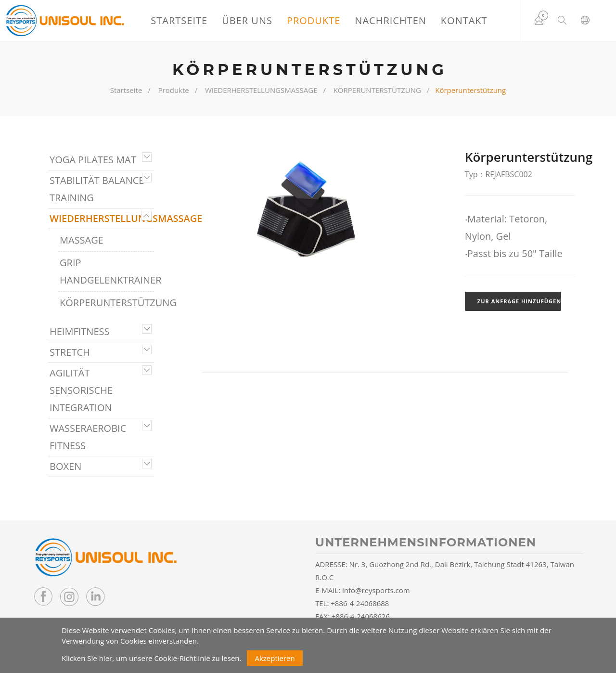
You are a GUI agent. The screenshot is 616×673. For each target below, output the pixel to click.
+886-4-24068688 (360, 603)
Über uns (247, 20)
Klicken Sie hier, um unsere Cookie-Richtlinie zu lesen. (152, 658)
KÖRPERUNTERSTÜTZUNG (377, 90)
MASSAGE (82, 240)
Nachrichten (391, 20)
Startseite (179, 20)
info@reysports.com (376, 590)
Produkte (314, 20)
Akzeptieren (275, 658)
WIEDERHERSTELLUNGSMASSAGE (261, 90)
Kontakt (464, 20)
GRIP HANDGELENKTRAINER (107, 271)
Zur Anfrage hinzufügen (519, 301)
